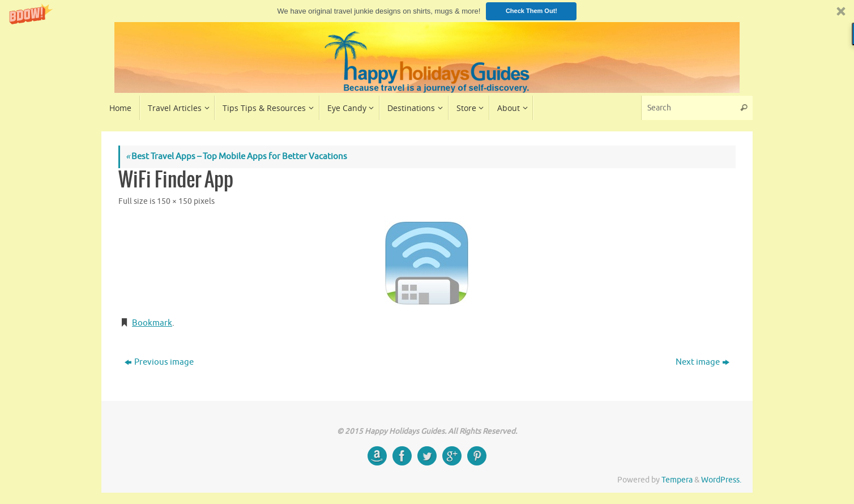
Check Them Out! (531, 11)
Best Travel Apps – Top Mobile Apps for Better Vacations (236, 157)
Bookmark (152, 323)
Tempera (677, 480)
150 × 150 (174, 201)
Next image (703, 362)
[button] (427, 11)
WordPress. (721, 480)
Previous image (159, 362)
